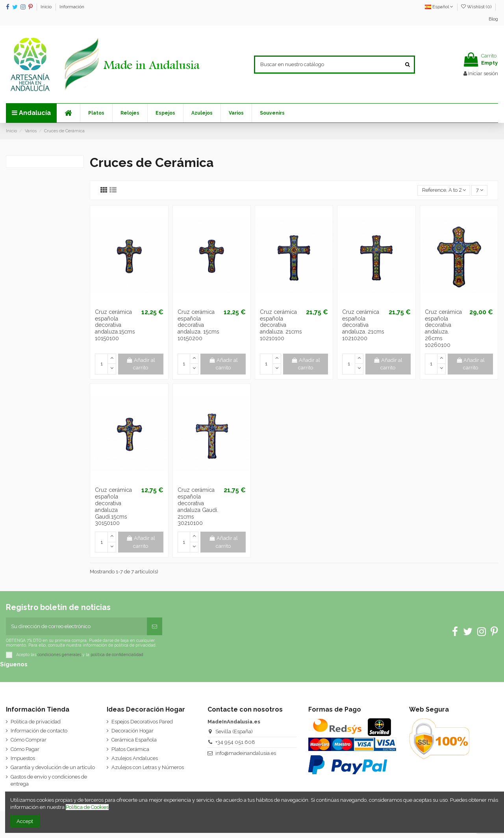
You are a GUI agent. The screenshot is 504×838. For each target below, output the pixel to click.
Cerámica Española (134, 740)
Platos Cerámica (130, 749)
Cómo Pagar (25, 749)
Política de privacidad (36, 722)
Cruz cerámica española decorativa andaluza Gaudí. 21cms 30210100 (198, 506)
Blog (493, 19)
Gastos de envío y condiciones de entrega (49, 780)
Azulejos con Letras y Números (148, 767)
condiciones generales (59, 654)
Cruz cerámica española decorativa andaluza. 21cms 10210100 (281, 325)
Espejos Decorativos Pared (142, 722)
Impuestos (23, 758)
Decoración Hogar (132, 731)
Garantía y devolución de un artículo (53, 767)
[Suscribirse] (155, 627)
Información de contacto (39, 731)
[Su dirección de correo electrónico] (76, 627)
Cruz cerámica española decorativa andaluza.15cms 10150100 (115, 325)
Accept (25, 821)
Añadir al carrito (141, 364)
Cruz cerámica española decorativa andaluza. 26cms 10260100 (443, 328)
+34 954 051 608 (235, 742)
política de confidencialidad (117, 654)
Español (439, 7)
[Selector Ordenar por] (444, 190)
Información (72, 7)
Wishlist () (477, 7)
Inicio (47, 7)
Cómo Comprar (29, 740)
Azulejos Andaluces (135, 758)
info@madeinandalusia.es (246, 753)
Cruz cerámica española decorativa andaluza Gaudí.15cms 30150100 (113, 506)
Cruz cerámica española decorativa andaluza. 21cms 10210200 (363, 325)
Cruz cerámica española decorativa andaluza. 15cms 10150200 (198, 325)
